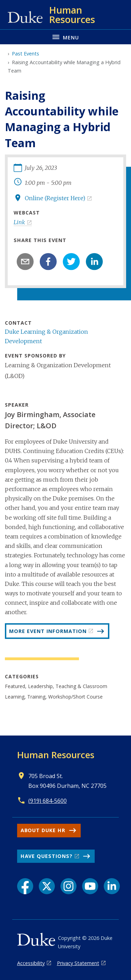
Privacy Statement (78, 963)
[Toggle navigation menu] (65, 37)
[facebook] (48, 262)
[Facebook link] (25, 886)
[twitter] (71, 262)
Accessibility (31, 963)
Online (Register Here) (55, 198)
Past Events (26, 54)
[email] (25, 262)
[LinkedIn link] (112, 886)
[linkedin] (94, 262)
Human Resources (56, 755)
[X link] (47, 886)
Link (19, 222)
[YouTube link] (90, 886)
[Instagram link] (68, 886)
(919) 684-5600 (48, 801)
